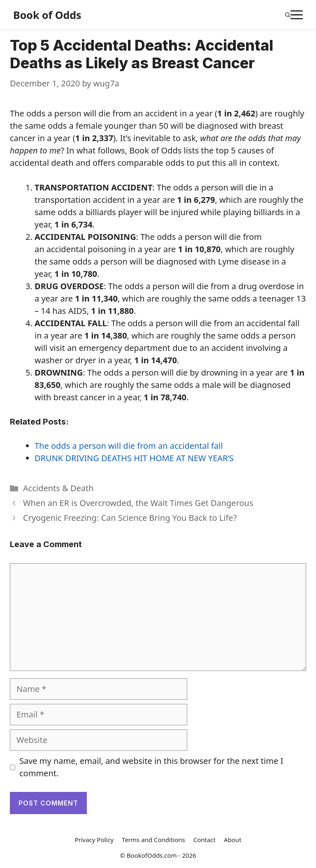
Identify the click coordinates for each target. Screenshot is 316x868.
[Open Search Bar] (288, 15)
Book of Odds (47, 15)
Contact (204, 840)
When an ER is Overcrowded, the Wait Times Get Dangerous (138, 503)
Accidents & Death (58, 488)
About (233, 840)
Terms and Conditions (153, 840)
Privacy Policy (94, 840)
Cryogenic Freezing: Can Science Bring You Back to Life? (130, 518)
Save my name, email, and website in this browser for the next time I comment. (151, 767)
